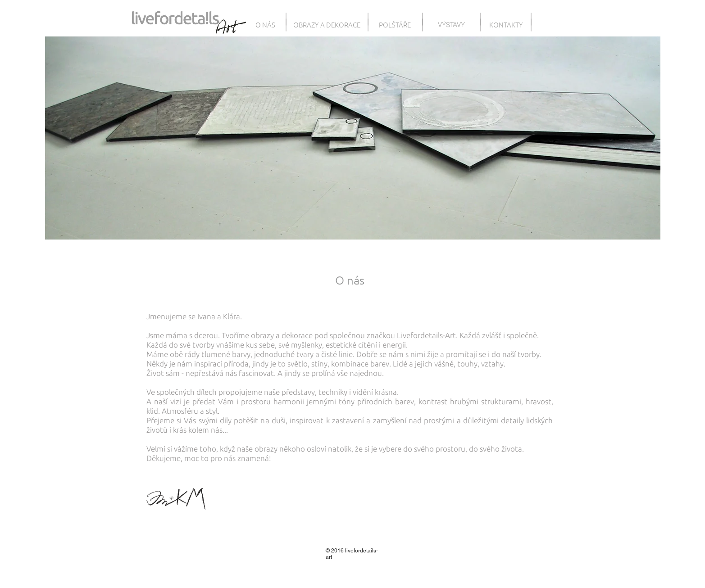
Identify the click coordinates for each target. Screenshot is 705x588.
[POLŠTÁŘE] (395, 25)
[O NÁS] (266, 25)
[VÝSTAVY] (451, 25)
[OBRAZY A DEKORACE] (327, 25)
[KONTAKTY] (506, 25)
